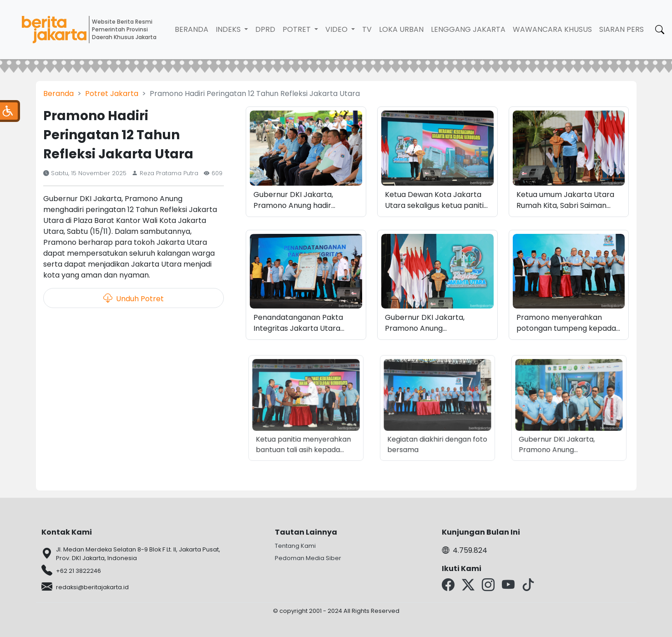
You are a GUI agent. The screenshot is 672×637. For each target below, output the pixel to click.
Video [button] (337, 29)
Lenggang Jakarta (468, 29)
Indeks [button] (229, 29)
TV (367, 29)
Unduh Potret (134, 298)
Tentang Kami (295, 546)
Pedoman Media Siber (308, 558)
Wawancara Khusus (552, 29)
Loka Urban (401, 29)
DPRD (265, 29)
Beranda (192, 29)
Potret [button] (298, 29)
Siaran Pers (621, 29)
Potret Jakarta (112, 94)
